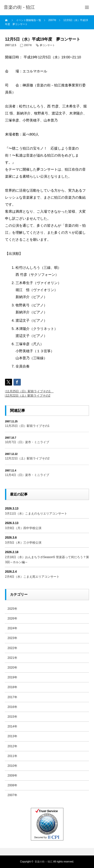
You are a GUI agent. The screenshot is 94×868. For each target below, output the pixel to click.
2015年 (12, 717)
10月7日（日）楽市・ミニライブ (27, 442)
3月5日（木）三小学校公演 (23, 543)
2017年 (12, 697)
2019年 (12, 677)
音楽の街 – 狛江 (43, 862)
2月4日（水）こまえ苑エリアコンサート (32, 577)
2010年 (12, 766)
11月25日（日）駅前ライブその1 (30, 391)
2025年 (12, 609)
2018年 (12, 687)
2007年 (28, 45)
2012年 (12, 746)
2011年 (12, 756)
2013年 (12, 736)
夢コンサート (47, 45)
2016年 (12, 707)
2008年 (12, 785)
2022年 (12, 648)
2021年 (12, 658)
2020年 (12, 668)
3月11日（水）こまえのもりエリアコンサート (36, 514)
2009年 (12, 776)
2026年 (12, 618)
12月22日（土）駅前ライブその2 (28, 396)
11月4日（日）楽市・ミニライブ (27, 475)
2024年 (12, 628)
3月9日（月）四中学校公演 (23, 528)
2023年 (12, 638)
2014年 (12, 726)
